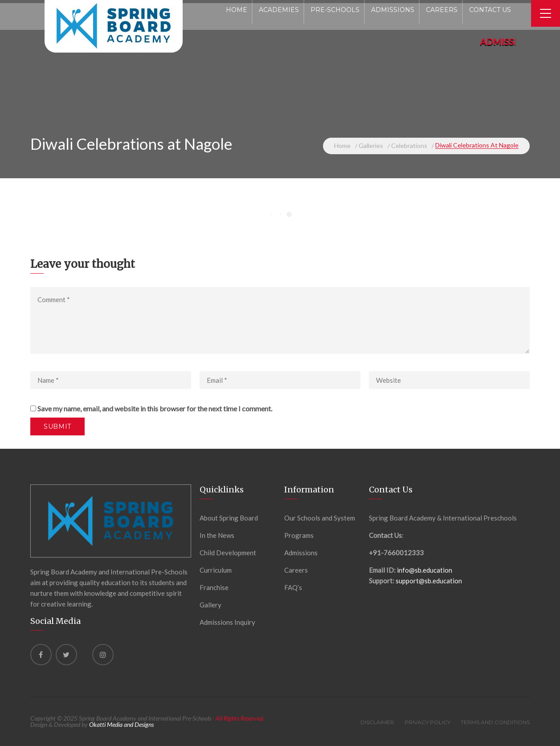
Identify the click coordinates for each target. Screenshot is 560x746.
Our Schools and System (320, 518)
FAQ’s (293, 587)
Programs (299, 535)
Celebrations (409, 146)
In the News (217, 535)
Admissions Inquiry (227, 622)
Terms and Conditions (495, 722)
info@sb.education (425, 570)
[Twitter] (66, 655)
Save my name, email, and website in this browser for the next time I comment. (155, 408)
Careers (296, 570)
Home (342, 146)
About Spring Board (229, 518)
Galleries (371, 146)
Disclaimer (377, 722)
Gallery (211, 605)
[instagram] (103, 655)
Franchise (214, 587)
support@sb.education (429, 581)
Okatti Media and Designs (121, 724)
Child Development (228, 553)
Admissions (301, 553)
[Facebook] (41, 655)
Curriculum (216, 570)
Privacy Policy (427, 722)
